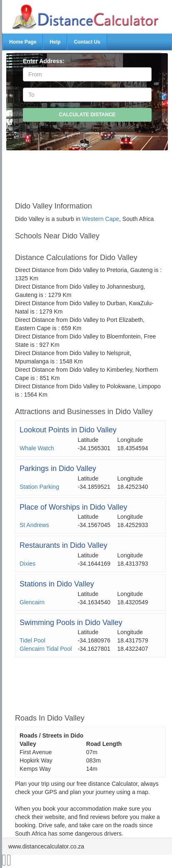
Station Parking (39, 487)
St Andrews (34, 525)
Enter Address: (44, 61)
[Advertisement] (90, 172)
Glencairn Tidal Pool (46, 649)
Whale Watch (37, 448)
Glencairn (32, 602)
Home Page (23, 42)
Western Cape (101, 219)
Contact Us (87, 42)
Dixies (27, 564)
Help (55, 42)
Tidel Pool (32, 640)
